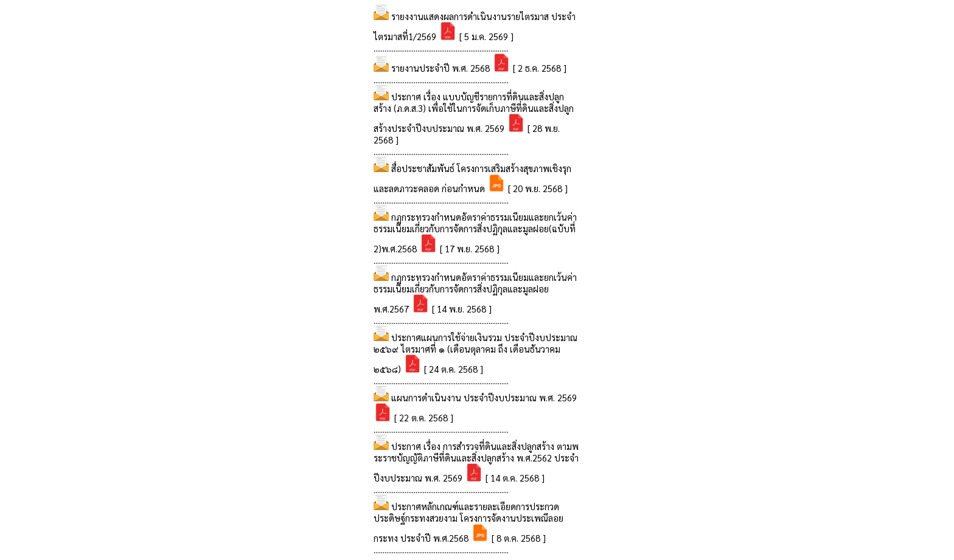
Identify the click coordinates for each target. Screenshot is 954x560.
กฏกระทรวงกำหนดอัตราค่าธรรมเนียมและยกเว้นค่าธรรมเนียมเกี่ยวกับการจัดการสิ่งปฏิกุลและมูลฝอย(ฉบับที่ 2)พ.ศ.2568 (475, 233)
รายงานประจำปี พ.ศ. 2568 (442, 68)
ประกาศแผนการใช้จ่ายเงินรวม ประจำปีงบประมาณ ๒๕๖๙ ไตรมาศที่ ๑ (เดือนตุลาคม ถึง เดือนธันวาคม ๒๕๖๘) (475, 353)
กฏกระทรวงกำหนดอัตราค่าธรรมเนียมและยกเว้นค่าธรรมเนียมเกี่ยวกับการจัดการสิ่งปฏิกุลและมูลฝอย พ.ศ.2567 (475, 293)
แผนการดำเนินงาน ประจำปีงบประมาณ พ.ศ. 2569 (484, 397)
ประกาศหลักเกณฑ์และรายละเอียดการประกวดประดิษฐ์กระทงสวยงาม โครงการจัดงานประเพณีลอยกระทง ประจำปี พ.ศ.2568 (468, 522)
